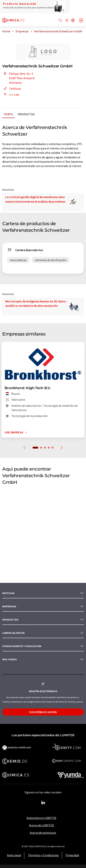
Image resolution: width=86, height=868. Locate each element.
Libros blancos (14, 633)
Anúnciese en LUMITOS (41, 818)
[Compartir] (67, 21)
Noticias (8, 593)
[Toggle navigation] (81, 21)
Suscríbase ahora (43, 712)
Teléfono (12, 89)
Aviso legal (14, 855)
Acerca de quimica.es (43, 833)
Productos (26, 114)
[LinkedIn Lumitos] (43, 803)
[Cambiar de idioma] (73, 21)
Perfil (9, 114)
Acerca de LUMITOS (42, 825)
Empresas (9, 606)
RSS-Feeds (10, 659)
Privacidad (72, 855)
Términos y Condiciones (43, 855)
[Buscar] (60, 21)
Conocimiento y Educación (22, 646)
